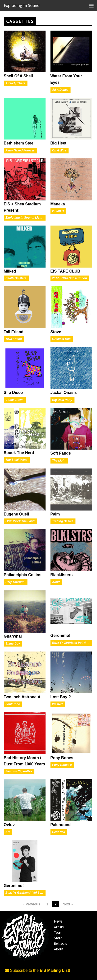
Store (58, 938)
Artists (59, 927)
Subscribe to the (38, 970)
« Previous (32, 904)
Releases (60, 944)
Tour (58, 933)
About (59, 949)
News (58, 921)
